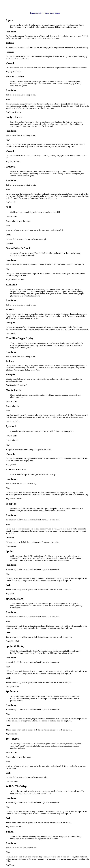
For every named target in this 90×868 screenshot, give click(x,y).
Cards (47, 13)
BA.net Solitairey (37, 13)
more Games (55, 13)
